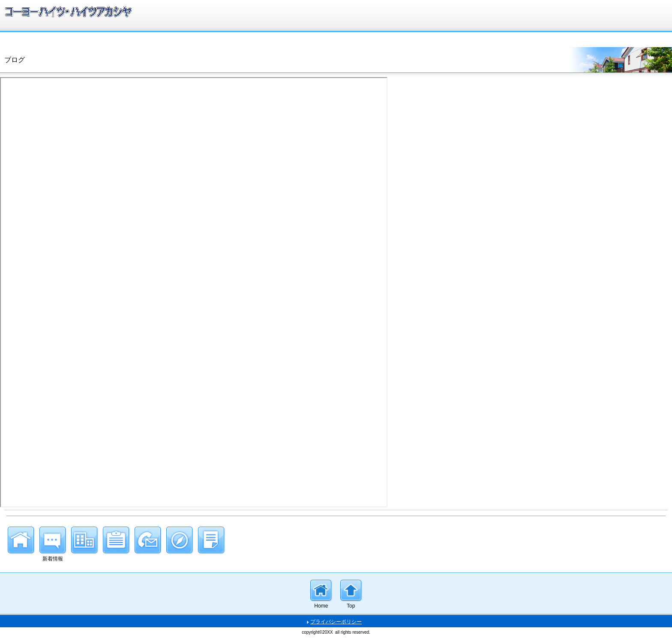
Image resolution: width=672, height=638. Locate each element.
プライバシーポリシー (336, 622)
